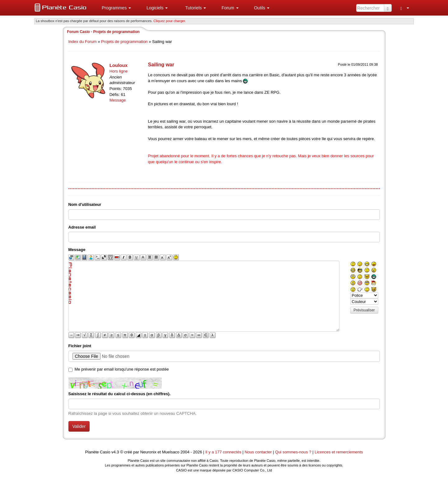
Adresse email (82, 227)
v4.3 (115, 452)
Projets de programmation (124, 42)
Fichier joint (80, 346)
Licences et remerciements (339, 452)
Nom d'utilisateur (85, 204)
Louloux (119, 65)
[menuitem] (114, 8)
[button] (114, 8)
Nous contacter (258, 452)
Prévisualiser (364, 310)
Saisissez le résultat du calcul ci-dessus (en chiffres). (120, 394)
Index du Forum (83, 42)
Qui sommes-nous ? (293, 452)
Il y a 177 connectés (224, 452)
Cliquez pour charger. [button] (170, 21)
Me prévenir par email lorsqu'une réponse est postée (122, 369)
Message (118, 100)
